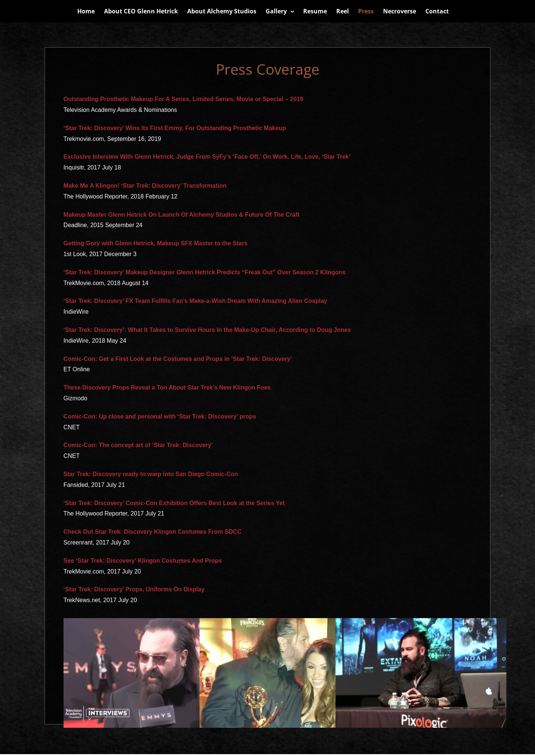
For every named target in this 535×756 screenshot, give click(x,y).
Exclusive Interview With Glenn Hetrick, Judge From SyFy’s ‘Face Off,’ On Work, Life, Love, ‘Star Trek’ (207, 157)
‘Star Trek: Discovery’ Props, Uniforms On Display (134, 589)
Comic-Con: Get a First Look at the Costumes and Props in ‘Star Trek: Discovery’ (178, 359)
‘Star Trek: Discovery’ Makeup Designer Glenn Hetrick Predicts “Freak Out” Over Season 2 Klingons (205, 272)
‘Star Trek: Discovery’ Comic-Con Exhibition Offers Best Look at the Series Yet (174, 503)
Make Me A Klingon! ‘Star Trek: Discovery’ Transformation (145, 186)
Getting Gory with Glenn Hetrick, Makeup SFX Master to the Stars (155, 243)
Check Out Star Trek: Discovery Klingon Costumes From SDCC (153, 532)
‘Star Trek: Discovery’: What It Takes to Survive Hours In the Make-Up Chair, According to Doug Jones (207, 330)
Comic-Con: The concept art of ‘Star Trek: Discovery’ (138, 445)
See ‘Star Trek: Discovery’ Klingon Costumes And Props (143, 561)
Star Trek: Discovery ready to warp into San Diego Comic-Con (151, 474)
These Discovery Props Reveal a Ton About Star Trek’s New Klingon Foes (167, 387)
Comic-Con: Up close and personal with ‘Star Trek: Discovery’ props (160, 416)
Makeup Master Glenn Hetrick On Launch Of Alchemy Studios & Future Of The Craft (181, 215)
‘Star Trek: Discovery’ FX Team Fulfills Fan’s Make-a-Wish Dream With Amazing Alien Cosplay (195, 301)
